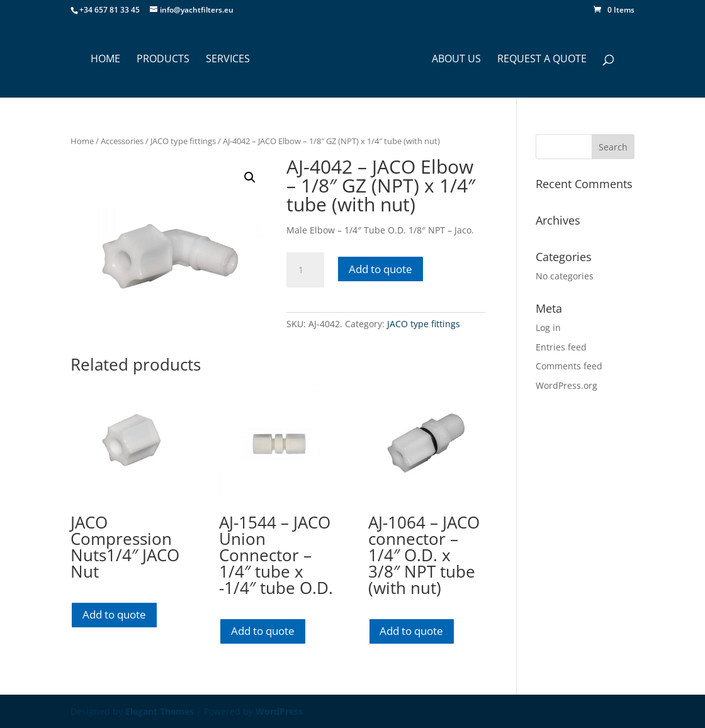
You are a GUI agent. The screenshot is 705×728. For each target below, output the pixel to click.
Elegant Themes (160, 711)
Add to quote (381, 269)
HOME (102, 60)
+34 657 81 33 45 (110, 10)
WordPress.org (567, 385)
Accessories (122, 141)
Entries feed (561, 347)
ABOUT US (460, 60)
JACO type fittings (183, 141)
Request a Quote (546, 60)
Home (82, 141)
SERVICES (224, 60)
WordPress (279, 711)
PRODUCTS (159, 60)
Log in (548, 328)
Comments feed (569, 366)
